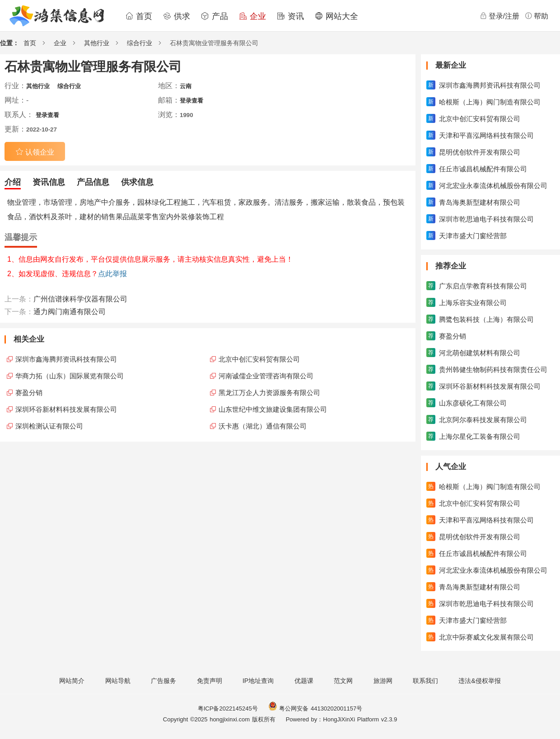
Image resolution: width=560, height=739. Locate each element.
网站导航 (118, 681)
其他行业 (97, 43)
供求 (177, 16)
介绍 (13, 182)
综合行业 (140, 43)
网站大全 (336, 16)
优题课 (304, 681)
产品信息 (93, 182)
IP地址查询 (258, 681)
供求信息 (137, 182)
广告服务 (163, 681)
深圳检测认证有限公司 (49, 426)
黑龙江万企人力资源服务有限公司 (269, 393)
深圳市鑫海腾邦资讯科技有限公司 (66, 359)
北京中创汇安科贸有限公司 (259, 359)
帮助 (537, 16)
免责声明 (210, 681)
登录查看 (191, 101)
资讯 (290, 16)
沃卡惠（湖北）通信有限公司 (263, 426)
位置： (9, 43)
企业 (252, 16)
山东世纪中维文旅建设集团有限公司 (273, 409)
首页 (139, 16)
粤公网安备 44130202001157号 (315, 708)
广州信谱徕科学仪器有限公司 (80, 299)
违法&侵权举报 (479, 681)
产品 (215, 16)
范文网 (343, 681)
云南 (186, 86)
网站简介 (72, 681)
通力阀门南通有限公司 (70, 312)
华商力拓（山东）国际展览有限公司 (70, 376)
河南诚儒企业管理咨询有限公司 (266, 376)
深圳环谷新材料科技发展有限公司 (66, 409)
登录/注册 (499, 16)
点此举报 (112, 274)
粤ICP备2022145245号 (228, 708)
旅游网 (383, 681)
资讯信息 (49, 182)
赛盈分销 (29, 393)
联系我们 (425, 681)
